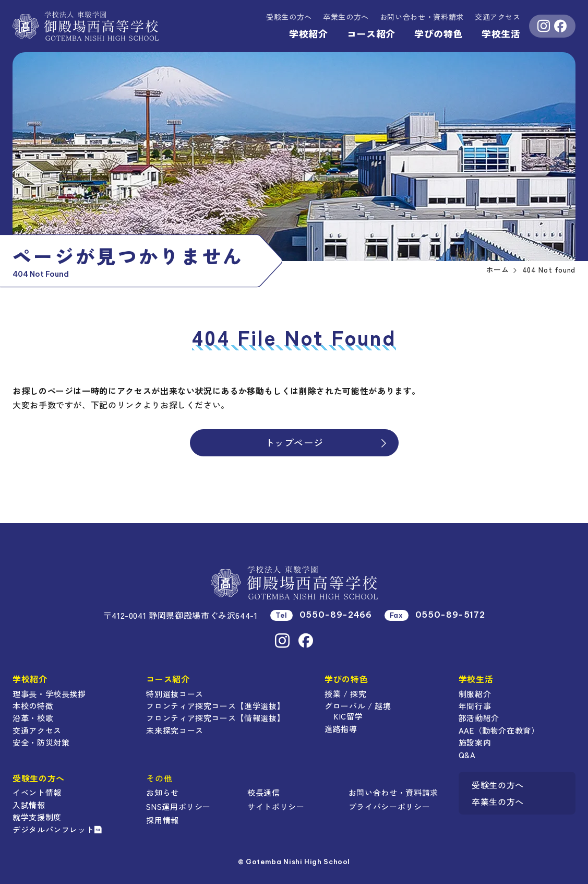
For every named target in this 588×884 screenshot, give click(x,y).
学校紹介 (309, 33)
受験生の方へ (289, 17)
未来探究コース (175, 730)
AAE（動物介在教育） (499, 730)
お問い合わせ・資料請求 (393, 792)
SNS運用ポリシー (178, 806)
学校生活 (501, 33)
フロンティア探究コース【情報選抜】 (215, 718)
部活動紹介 (479, 718)
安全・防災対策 (41, 742)
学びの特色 (439, 33)
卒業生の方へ (346, 17)
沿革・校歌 (33, 718)
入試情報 (29, 805)
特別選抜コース (175, 694)
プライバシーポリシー (389, 806)
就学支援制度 (37, 817)
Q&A (467, 755)
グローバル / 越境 (358, 706)
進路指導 (341, 729)
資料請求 (422, 17)
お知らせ (163, 792)
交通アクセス (498, 17)
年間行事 (475, 706)
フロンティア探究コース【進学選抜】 (215, 706)
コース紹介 (371, 33)
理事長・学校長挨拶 (49, 694)
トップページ (327, 442)
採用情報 (163, 820)
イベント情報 (37, 792)
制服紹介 (475, 694)
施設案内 (475, 742)
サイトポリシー (276, 806)
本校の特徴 (33, 706)
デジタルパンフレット (57, 829)
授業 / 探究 (345, 694)
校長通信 (264, 792)
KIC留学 (348, 716)
